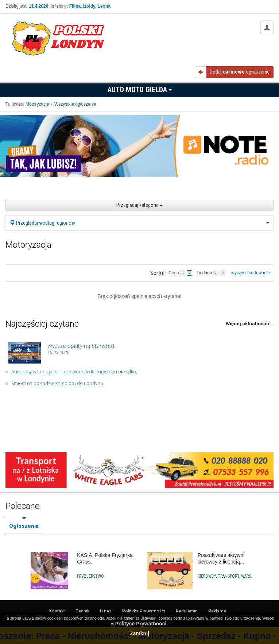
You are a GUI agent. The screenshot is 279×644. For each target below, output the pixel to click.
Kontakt (57, 611)
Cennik (82, 611)
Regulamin (187, 611)
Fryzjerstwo (90, 576)
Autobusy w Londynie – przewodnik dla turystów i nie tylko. (74, 372)
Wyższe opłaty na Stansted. (82, 346)
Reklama (217, 611)
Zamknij (139, 633)
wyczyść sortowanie (251, 273)
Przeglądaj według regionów (139, 223)
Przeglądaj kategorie (139, 205)
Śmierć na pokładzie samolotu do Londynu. (58, 383)
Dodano (204, 273)
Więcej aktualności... (250, 324)
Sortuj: (158, 273)
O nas (106, 611)
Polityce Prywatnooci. (142, 624)
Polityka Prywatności (144, 611)
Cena (174, 273)
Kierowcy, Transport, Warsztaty (226, 576)
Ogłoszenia (24, 526)
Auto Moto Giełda (140, 90)
